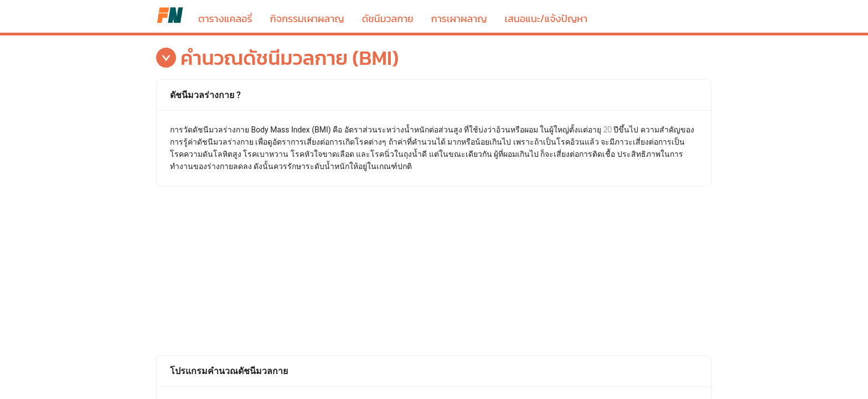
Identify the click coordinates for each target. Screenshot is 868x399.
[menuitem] (225, 9)
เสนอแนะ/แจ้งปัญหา (546, 19)
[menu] (453, 9)
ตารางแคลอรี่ (170, 15)
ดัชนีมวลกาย (388, 19)
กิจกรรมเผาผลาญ (307, 19)
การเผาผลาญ (459, 19)
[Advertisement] (434, 269)
